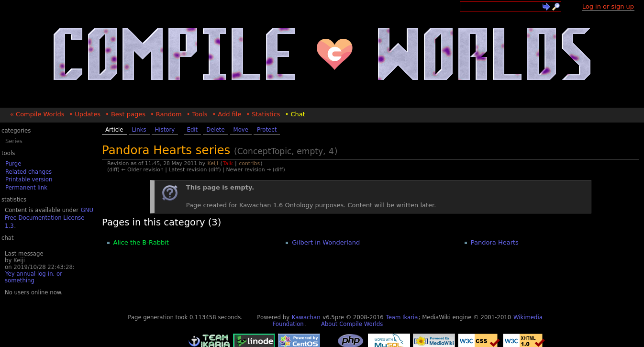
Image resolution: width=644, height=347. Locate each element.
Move (241, 130)
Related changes (28, 172)
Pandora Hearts (495, 242)
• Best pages (125, 114)
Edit (193, 130)
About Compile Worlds (352, 324)
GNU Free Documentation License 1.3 (49, 218)
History (165, 130)
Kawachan (306, 317)
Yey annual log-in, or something (33, 277)
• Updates (85, 114)
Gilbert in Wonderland (326, 242)
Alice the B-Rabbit (141, 242)
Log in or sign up (608, 6)
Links (139, 130)
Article (114, 130)
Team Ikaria (402, 317)
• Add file (227, 114)
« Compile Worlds (37, 114)
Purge (13, 164)
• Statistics (263, 114)
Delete (215, 130)
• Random (166, 114)
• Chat (295, 114)
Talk (228, 163)
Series (14, 141)
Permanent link (26, 188)
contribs (249, 163)
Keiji (213, 163)
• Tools (197, 114)
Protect (267, 130)
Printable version (29, 179)
